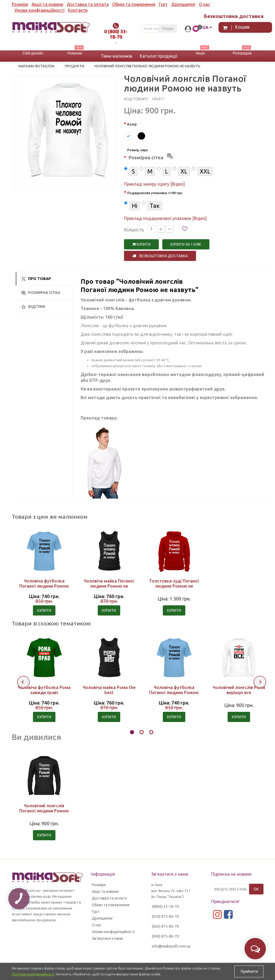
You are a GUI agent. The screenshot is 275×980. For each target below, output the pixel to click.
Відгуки (33, 307)
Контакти (78, 10)
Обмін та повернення (134, 4)
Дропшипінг (183, 4)
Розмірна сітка (41, 293)
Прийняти (249, 971)
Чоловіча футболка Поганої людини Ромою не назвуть (44, 586)
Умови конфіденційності (39, 10)
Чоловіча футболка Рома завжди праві (44, 690)
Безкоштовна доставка (160, 256)
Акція (200, 53)
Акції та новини (47, 4)
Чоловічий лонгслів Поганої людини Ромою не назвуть (44, 811)
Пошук (168, 28)
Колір (132, 124)
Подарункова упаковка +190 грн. (155, 193)
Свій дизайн (33, 53)
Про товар (36, 279)
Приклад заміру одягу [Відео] (154, 184)
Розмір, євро (151, 155)
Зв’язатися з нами (107, 938)
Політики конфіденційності (33, 974)
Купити (141, 244)
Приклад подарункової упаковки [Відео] (165, 218)
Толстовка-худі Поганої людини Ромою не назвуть (174, 586)
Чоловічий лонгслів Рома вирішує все (239, 690)
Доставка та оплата (88, 4)
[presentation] (23, 682)
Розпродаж (242, 53)
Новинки (75, 53)
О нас (205, 4)
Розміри (20, 4)
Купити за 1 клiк (186, 244)
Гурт (163, 4)
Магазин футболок (37, 66)
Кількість (134, 230)
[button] (132, 733)
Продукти (74, 66)
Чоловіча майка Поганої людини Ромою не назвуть (109, 586)
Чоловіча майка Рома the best (109, 690)
